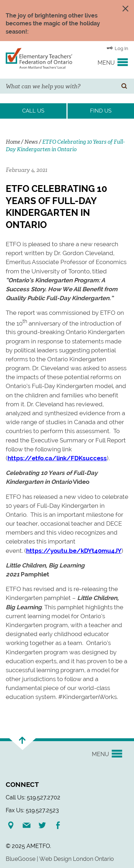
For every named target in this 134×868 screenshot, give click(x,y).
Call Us (33, 111)
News (31, 142)
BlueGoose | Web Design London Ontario (60, 859)
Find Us (101, 111)
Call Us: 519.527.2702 (33, 797)
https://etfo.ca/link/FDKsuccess (57, 458)
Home (13, 142)
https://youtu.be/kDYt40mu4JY (74, 551)
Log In (117, 48)
